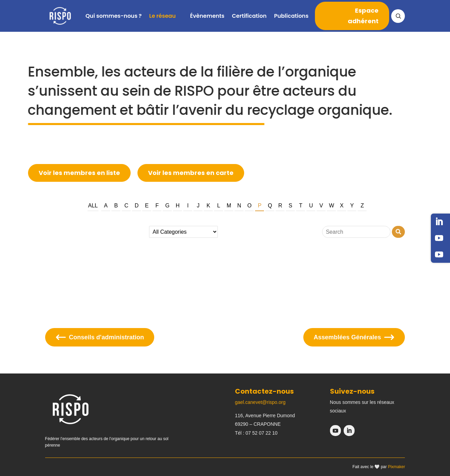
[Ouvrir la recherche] (398, 16)
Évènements (207, 16)
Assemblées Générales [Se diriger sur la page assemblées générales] (354, 337)
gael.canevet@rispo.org (260, 402)
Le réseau (162, 16)
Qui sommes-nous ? (114, 16)
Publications (291, 16)
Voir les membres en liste (79, 173)
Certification (249, 16)
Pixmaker (396, 467)
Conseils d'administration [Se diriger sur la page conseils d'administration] (100, 337)
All (93, 206)
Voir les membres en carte (191, 173)
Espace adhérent (363, 16)
